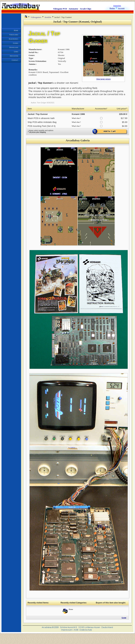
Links (16, 52)
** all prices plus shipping (37, 132)
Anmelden (117, 6)
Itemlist (48, 17)
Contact (15, 60)
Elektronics (14, 39)
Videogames (14, 35)
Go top (124, 618)
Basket (112, 8)
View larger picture (103, 79)
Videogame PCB (60, 9)
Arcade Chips (85, 9)
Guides (16, 43)
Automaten (73, 9)
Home (16, 30)
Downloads (14, 47)
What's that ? (76, 118)
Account (121, 8)
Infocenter (14, 56)
